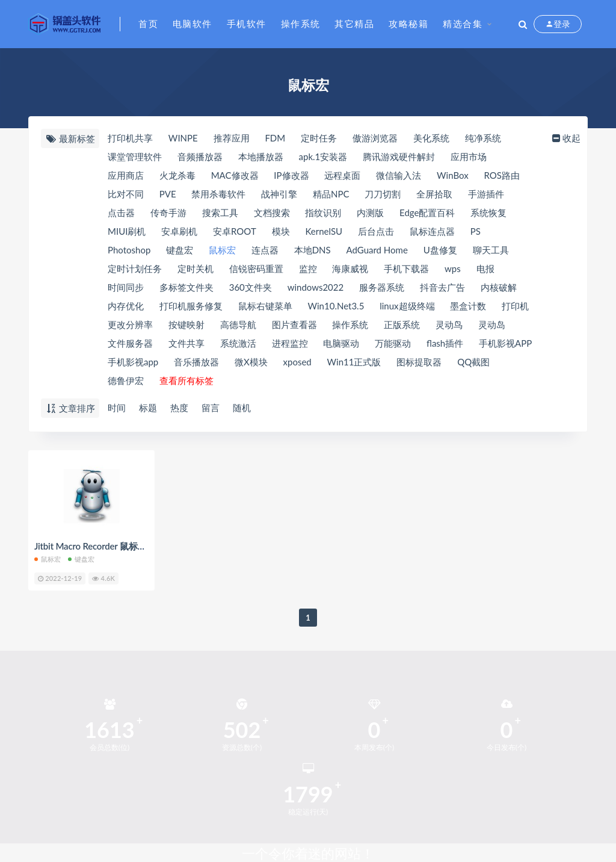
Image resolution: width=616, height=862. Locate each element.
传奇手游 (168, 212)
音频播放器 (200, 157)
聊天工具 (491, 250)
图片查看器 (294, 324)
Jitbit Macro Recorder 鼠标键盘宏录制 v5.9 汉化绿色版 (141, 546)
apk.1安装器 (323, 157)
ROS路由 (501, 175)
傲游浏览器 (375, 138)
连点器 (265, 250)
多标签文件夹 (186, 287)
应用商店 (126, 175)
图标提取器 (419, 362)
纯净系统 (483, 138)
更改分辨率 (130, 324)
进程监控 (290, 343)
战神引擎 (279, 194)
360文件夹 (251, 287)
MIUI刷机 (127, 231)
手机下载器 (406, 268)
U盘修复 (440, 250)
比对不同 (126, 194)
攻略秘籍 (408, 23)
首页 (148, 23)
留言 (211, 408)
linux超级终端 (407, 306)
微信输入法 (399, 175)
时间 (117, 408)
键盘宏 (180, 250)
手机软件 (247, 23)
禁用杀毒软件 (218, 194)
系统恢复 (488, 212)
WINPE (183, 138)
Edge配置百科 (427, 212)
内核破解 (499, 287)
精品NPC (331, 194)
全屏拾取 (434, 194)
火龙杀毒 (177, 175)
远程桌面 (342, 175)
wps (453, 268)
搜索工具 (220, 212)
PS (476, 231)
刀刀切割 (383, 194)
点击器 (121, 212)
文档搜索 (272, 212)
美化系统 (431, 138)
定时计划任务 (135, 268)
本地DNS (313, 250)
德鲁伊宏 (126, 380)
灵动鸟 (449, 324)
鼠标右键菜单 (265, 306)
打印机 (515, 306)
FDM (275, 138)
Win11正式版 (354, 362)
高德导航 (238, 324)
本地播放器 (261, 157)
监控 (308, 268)
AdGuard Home (377, 250)
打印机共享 (130, 138)
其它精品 (354, 23)
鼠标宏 (222, 250)
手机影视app (133, 362)
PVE (168, 194)
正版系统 (402, 324)
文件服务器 (130, 343)
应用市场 (469, 157)
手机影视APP (505, 343)
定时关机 (196, 268)
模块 (281, 231)
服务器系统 (382, 287)
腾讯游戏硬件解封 (399, 157)
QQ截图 (473, 362)
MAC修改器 (235, 175)
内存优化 (126, 306)
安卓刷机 (179, 231)
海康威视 (350, 268)
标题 (148, 408)
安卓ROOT (235, 231)
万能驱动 (393, 343)
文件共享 (186, 343)
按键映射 (186, 324)
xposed (297, 362)
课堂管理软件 (135, 157)
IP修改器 (291, 175)
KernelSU (324, 231)
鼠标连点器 (432, 231)
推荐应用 (232, 138)
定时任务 (319, 138)
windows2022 (316, 287)
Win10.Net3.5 (336, 306)
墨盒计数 (468, 306)
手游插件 (486, 194)
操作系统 (301, 23)
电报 (485, 268)
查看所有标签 (186, 380)
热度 (179, 408)
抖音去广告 (442, 287)
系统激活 (238, 343)
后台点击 (376, 231)
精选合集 (463, 23)
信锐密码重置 (256, 268)
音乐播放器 (196, 362)
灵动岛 (492, 324)
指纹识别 (323, 212)
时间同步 (126, 287)
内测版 (370, 212)
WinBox (453, 175)
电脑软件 (192, 23)
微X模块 (251, 362)
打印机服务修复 (191, 306)
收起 (565, 138)
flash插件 (445, 343)
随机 (242, 408)
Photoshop (129, 250)
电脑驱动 (341, 343)
